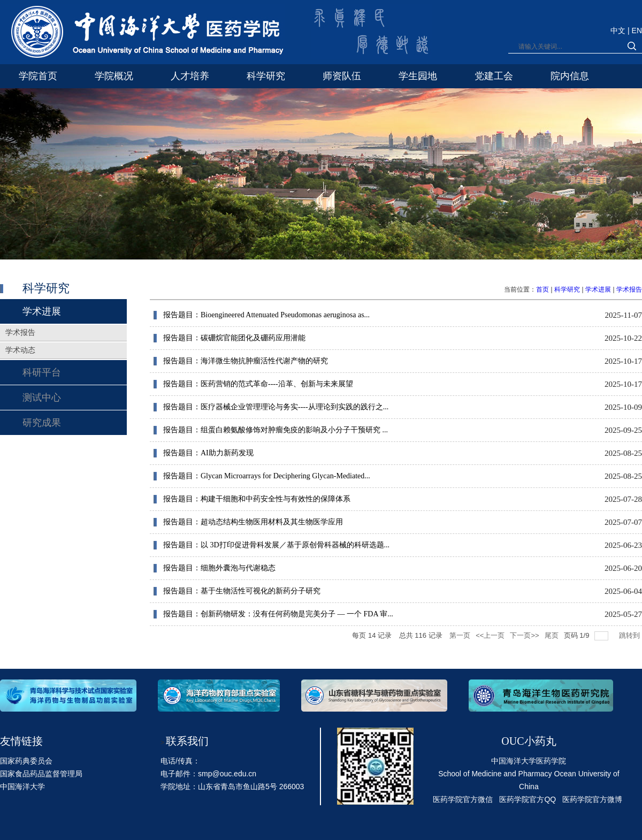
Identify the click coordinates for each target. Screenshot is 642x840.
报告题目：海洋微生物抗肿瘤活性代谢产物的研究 (246, 361)
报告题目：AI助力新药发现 (208, 453)
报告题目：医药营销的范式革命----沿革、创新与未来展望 (258, 384)
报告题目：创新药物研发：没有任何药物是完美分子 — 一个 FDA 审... (278, 614)
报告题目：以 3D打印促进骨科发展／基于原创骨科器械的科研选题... (276, 545)
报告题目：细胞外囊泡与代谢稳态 (219, 568)
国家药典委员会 (26, 761)
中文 (619, 30)
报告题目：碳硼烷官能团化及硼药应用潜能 (234, 338)
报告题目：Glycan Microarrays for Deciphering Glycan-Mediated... (267, 476)
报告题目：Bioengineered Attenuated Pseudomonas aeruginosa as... (266, 315)
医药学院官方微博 (592, 799)
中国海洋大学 (22, 786)
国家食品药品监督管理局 (41, 774)
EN (637, 30)
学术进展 (598, 289)
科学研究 (567, 289)
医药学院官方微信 (463, 799)
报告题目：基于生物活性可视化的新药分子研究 (242, 591)
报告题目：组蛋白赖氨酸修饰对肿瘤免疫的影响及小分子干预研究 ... (276, 430)
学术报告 (629, 289)
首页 (542, 289)
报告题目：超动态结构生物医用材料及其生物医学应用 (253, 522)
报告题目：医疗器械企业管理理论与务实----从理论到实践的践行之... (276, 407)
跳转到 (630, 635)
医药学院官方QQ (528, 799)
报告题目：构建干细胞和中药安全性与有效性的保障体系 (257, 499)
